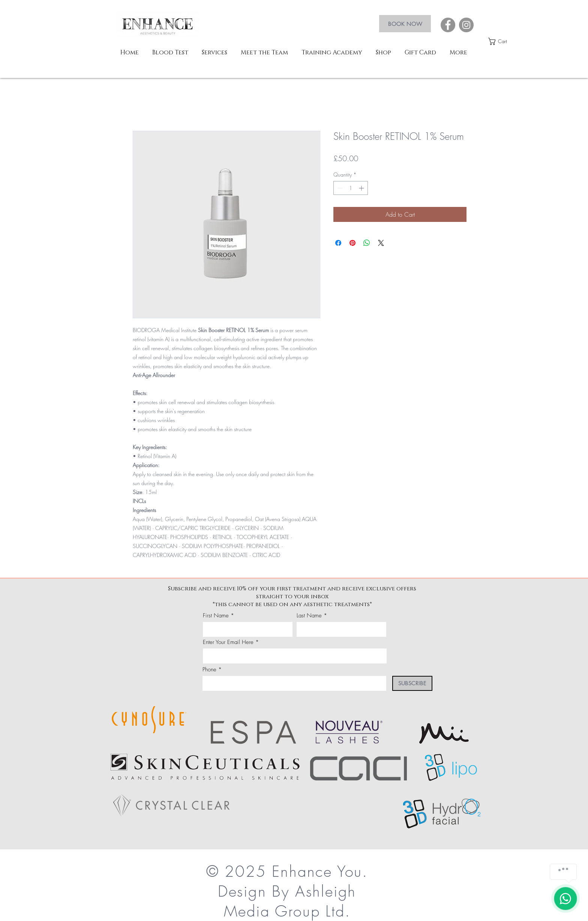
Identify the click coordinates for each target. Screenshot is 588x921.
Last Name (309, 616)
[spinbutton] (351, 188)
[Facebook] (448, 25)
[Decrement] (339, 188)
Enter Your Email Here (228, 642)
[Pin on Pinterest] (352, 243)
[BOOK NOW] (405, 24)
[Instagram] (466, 25)
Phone (209, 670)
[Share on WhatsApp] (367, 243)
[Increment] (362, 188)
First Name (216, 616)
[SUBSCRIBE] (412, 683)
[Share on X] (381, 243)
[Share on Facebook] (338, 243)
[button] (502, 41)
